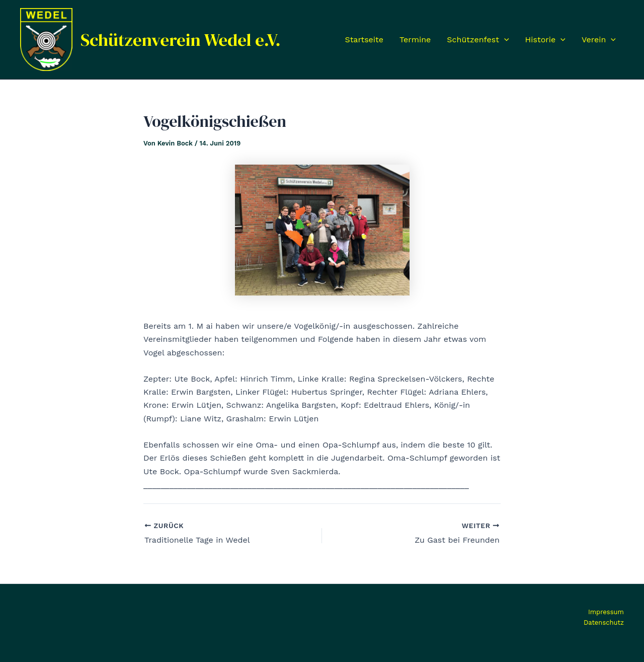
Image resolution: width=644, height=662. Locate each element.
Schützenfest (478, 40)
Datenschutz (604, 622)
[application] (504, 40)
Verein (599, 40)
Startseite (364, 40)
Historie (545, 40)
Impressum (606, 612)
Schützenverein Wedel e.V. (181, 40)
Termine (415, 40)
